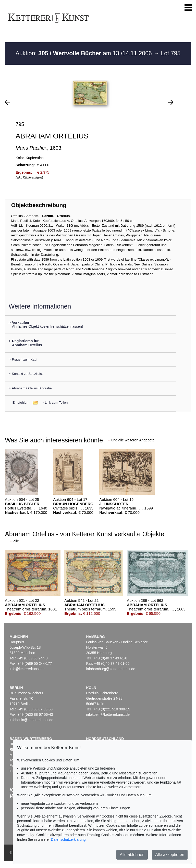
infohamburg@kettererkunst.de (111, 669)
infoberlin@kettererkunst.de (31, 720)
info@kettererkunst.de (27, 669)
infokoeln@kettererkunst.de (108, 714)
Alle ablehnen (132, 855)
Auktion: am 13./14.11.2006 (84, 53)
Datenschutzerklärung (68, 839)
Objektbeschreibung (39, 205)
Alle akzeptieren (170, 855)
